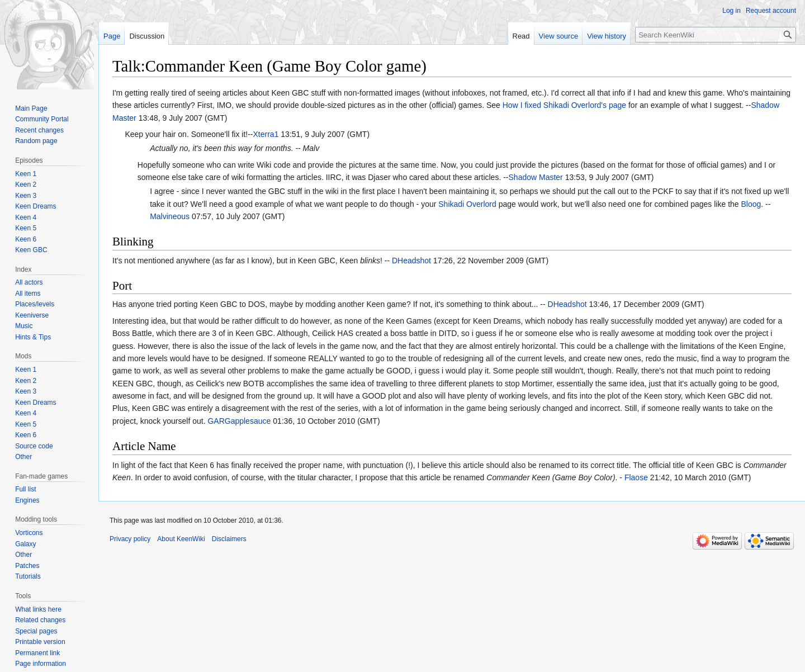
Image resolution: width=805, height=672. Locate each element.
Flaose (636, 477)
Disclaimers (229, 539)
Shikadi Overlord (467, 204)
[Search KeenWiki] (716, 35)
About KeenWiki (181, 539)
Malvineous (170, 216)
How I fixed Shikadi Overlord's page (564, 105)
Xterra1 (266, 134)
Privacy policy (130, 539)
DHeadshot (411, 261)
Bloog (751, 204)
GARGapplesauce (239, 421)
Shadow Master (536, 177)
